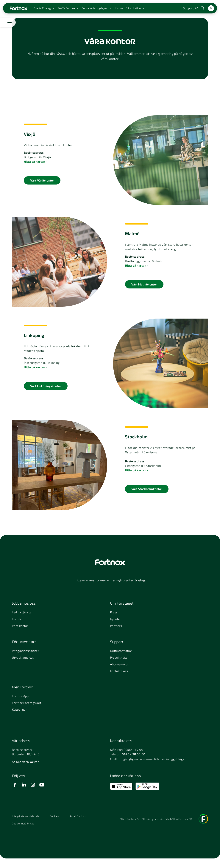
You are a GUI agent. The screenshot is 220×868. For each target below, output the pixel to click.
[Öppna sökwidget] (203, 8)
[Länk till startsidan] (18, 8)
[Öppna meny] (10, 22)
